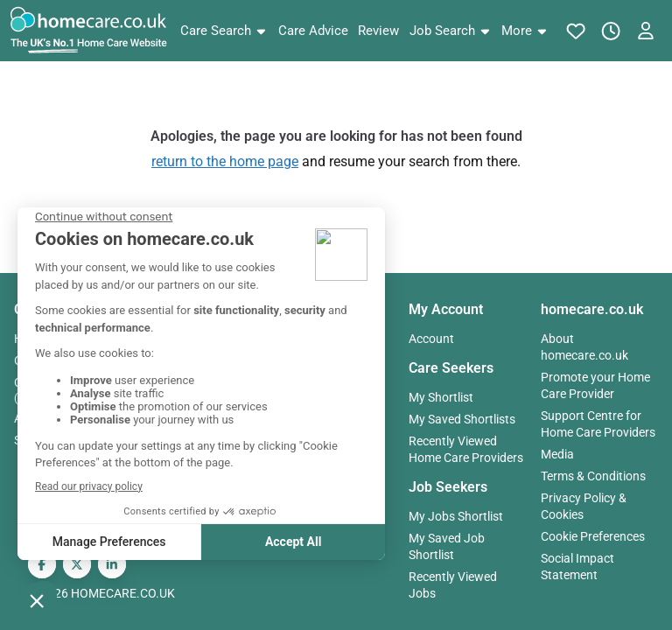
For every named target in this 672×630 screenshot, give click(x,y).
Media (557, 454)
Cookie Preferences (593, 536)
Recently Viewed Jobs (453, 585)
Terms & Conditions (593, 476)
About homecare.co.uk (584, 347)
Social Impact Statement (577, 567)
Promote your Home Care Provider (595, 385)
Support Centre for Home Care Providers (598, 424)
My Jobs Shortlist (456, 516)
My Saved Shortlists (462, 419)
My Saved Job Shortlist (447, 546)
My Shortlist (441, 397)
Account (431, 339)
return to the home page (225, 161)
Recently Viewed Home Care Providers (466, 449)
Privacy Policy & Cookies (584, 506)
